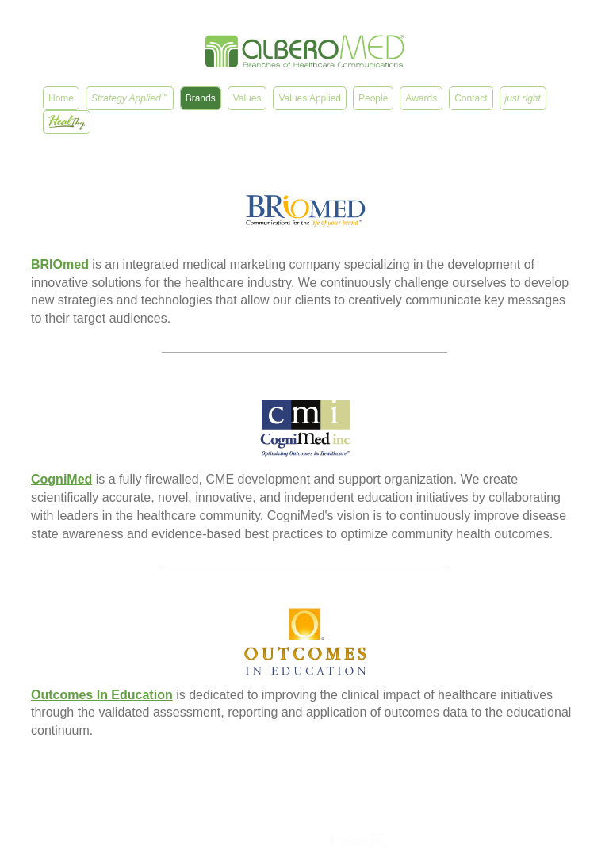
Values (247, 98)
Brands (201, 98)
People (373, 98)
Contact (471, 98)
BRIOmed (60, 264)
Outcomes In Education (102, 695)
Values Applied (310, 98)
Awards (421, 98)
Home (61, 98)
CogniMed (61, 479)
